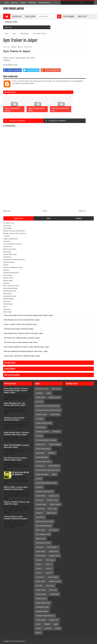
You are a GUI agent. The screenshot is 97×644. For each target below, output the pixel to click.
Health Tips (82, 16)
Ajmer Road (7, 226)
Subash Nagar (41, 594)
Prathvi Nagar (41, 556)
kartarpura (40, 500)
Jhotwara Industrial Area (11, 273)
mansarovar (7, 309)
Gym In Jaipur (30, 16)
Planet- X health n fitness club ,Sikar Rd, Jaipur (17, 503)
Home (7, 3)
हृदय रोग (38, 633)
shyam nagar (7, 312)
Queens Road (55, 556)
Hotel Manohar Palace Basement (14, 260)
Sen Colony (40, 577)
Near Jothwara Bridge (10, 288)
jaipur (21, 47)
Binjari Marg (55, 414)
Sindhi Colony (41, 590)
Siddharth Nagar (9, 299)
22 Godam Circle (9, 223)
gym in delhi (17, 16)
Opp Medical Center (10, 296)
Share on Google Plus (50, 70)
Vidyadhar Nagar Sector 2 (45, 616)
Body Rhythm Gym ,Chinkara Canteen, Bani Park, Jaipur (16, 434)
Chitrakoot (6, 241)
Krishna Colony (8, 278)
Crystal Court (7, 246)
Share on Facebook (12, 70)
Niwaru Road (7, 294)
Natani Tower (51, 513)
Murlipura (6, 283)
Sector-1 (39, 573)
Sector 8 (49, 569)
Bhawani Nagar (41, 414)
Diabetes (52, 453)
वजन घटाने (48, 628)
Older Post (82, 211)
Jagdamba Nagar (9, 262)
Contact (23, 3)
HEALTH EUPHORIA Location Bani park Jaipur (17, 446)
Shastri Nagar (53, 577)
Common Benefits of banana (12, 244)
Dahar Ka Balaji (55, 444)
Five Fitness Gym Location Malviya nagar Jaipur (15, 459)
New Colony (53, 530)
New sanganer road (10, 291)
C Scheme (7, 236)
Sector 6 (39, 569)
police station (41, 551)
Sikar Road (7, 301)
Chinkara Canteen (42, 432)
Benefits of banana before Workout (15, 233)
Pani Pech (40, 547)
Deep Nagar (7, 252)
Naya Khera (40, 517)
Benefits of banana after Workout (14, 231)
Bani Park (39, 402)
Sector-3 (49, 573)
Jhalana (6, 265)
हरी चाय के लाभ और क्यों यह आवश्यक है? (20, 474)
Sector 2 (39, 564)
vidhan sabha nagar (43, 603)
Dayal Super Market (10, 249)
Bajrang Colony (55, 397)
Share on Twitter (31, 70)
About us (14, 3)
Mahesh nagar (41, 504)
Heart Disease (54, 466)
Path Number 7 (53, 547)
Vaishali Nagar (28, 47)
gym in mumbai (69, 16)
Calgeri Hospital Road (10, 239)
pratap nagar (54, 551)
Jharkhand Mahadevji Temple (13, 267)
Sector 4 (49, 564)
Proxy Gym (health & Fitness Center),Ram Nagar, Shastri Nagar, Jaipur (16, 390)
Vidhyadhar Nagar (42, 607)
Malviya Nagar (8, 280)
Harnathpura (7, 257)
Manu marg (52, 509)
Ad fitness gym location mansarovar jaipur (14, 419)
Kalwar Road (7, 275)
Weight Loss (54, 620)
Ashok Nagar (7, 228)
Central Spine (41, 427)
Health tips (32, 3)
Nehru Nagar (40, 530)
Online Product (44, 3)
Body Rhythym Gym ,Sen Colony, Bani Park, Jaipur (15, 404)
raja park (39, 560)
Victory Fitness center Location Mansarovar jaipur (16, 518)
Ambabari (39, 393)
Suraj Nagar (54, 594)
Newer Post (7, 211)
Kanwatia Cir (53, 496)
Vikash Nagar (41, 620)
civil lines (39, 436)
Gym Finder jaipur (13, 9)
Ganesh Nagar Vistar (10, 254)
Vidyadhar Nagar (42, 611)
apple (49, 393)
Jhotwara (6, 270)
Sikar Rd (39, 586)
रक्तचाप (38, 628)
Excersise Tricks (11, 22)
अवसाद (38, 624)
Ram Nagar (50, 560)
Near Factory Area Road (11, 286)
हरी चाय (58, 628)
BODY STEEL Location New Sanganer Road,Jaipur (16, 488)
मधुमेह (56, 624)
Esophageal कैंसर (42, 457)
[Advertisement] (44, 193)
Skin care (53, 590)
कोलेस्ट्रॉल (47, 624)
